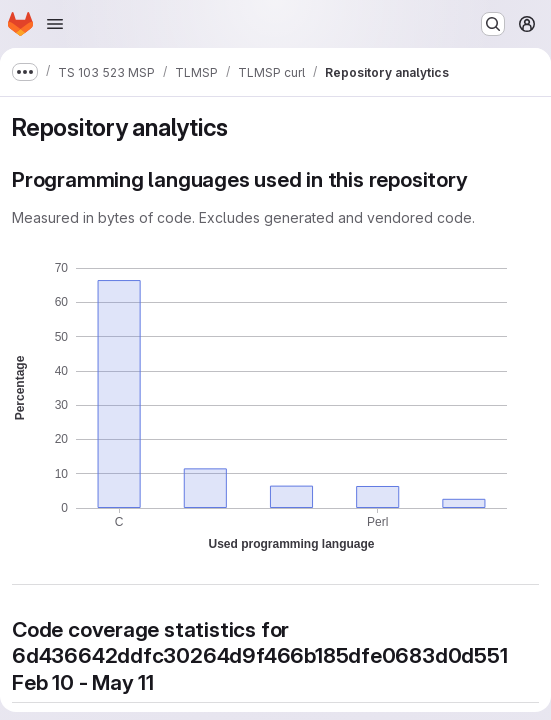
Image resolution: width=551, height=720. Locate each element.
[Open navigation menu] (55, 24)
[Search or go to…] (493, 24)
